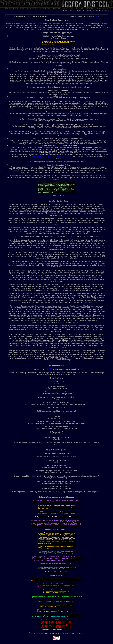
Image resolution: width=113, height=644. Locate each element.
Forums (88, 11)
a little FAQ (48, 369)
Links (101, 11)
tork (96, 16)
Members (80, 11)
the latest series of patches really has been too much (52, 156)
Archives (72, 11)
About (107, 11)
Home (65, 11)
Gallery (95, 11)
